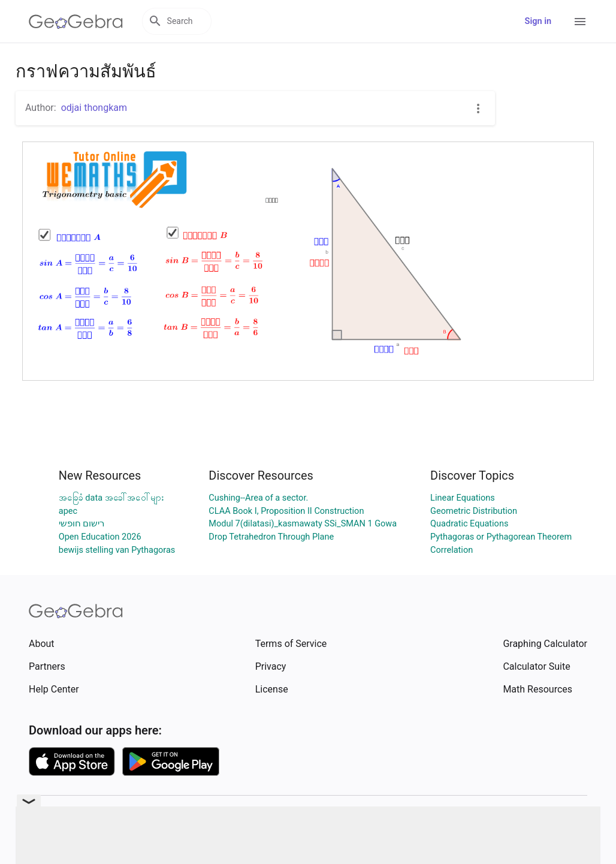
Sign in (538, 21)
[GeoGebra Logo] (76, 22)
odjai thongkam (94, 108)
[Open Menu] (580, 22)
